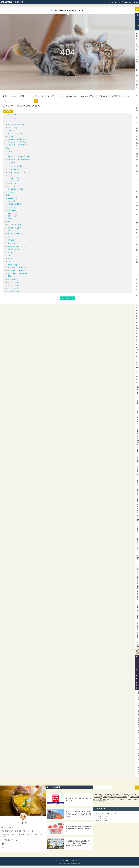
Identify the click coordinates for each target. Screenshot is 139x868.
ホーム (111, 2)
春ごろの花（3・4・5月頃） (17, 270)
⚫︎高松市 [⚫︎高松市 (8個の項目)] (129, 799)
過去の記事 (137, 362)
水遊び (10, 231)
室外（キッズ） (13, 216)
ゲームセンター (13, 118)
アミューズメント (12, 115)
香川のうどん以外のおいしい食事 (19, 157)
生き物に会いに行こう (15, 249)
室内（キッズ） (13, 213)
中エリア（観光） (14, 283)
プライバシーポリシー (77, 860)
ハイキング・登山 (14, 178)
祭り (9, 256)
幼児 (9, 222)
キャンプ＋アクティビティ (17, 134)
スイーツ (11, 154)
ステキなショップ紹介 (15, 166)
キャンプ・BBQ (11, 128)
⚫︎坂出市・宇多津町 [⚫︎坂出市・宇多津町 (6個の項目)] (122, 797)
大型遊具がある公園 (14, 204)
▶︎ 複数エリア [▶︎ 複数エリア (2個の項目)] (97, 795)
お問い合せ (128, 2)
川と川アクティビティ (15, 228)
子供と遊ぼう (11, 207)
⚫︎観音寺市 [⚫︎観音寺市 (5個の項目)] (121, 799)
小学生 (10, 219)
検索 (137, 9)
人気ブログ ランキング (103, 816)
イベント (9, 121)
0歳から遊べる (13, 210)
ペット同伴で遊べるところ (17, 246)
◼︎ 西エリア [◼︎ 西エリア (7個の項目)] (124, 795)
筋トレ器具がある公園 (15, 189)
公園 (8, 195)
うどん (10, 151)
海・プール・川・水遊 (14, 225)
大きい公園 (11, 201)
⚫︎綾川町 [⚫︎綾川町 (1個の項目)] (114, 799)
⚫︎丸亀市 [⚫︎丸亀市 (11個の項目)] (112, 797)
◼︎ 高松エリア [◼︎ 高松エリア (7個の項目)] (133, 795)
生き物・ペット (11, 243)
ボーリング (11, 186)
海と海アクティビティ (15, 234)
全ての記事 (10, 192)
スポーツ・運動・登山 (14, 169)
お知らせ (135, 2)
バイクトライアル (14, 181)
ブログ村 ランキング (102, 818)
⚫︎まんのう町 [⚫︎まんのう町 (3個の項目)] (97, 797)
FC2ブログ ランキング (103, 820)
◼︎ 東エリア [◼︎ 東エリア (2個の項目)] (115, 795)
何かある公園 (12, 198)
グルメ (8, 148)
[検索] (36, 101)
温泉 (8, 237)
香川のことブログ (12, 289)
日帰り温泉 (11, 240)
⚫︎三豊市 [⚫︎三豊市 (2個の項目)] (105, 797)
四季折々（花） (13, 265)
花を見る (9, 262)
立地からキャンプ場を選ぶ (17, 145)
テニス (10, 175)
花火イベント (12, 259)
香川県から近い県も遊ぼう (15, 291)
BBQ (9, 131)
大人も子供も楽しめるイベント (18, 124)
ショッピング (11, 163)
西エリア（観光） (14, 285)
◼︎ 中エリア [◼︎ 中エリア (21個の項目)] (107, 795)
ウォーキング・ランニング (17, 173)
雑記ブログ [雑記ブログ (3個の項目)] (103, 801)
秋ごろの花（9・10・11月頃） (18, 273)
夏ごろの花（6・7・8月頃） (17, 268)
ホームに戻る (67, 298)
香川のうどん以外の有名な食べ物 (19, 160)
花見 (9, 276)
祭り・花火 (10, 252)
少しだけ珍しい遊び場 (137, 69)
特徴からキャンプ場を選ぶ (17, 142)
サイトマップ (119, 2)
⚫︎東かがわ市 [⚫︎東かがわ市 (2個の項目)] (106, 799)
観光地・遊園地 (11, 279)
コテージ (11, 136)
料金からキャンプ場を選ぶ (17, 139)
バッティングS (13, 184)
